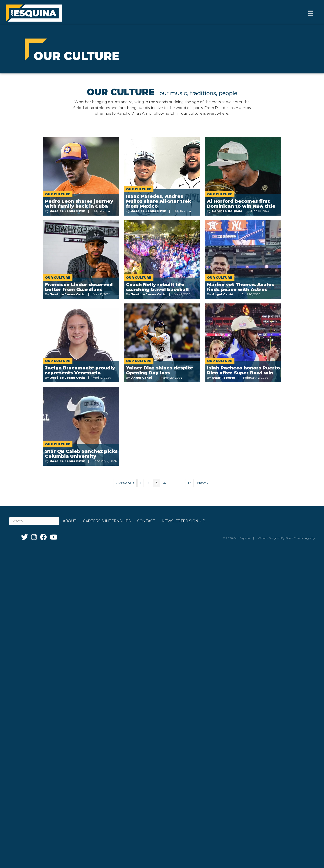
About (70, 521)
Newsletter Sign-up (183, 521)
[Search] (34, 521)
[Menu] (311, 13)
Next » (203, 483)
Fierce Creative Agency (300, 538)
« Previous (125, 483)
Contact (146, 521)
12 (189, 483)
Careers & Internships (107, 521)
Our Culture (58, 194)
